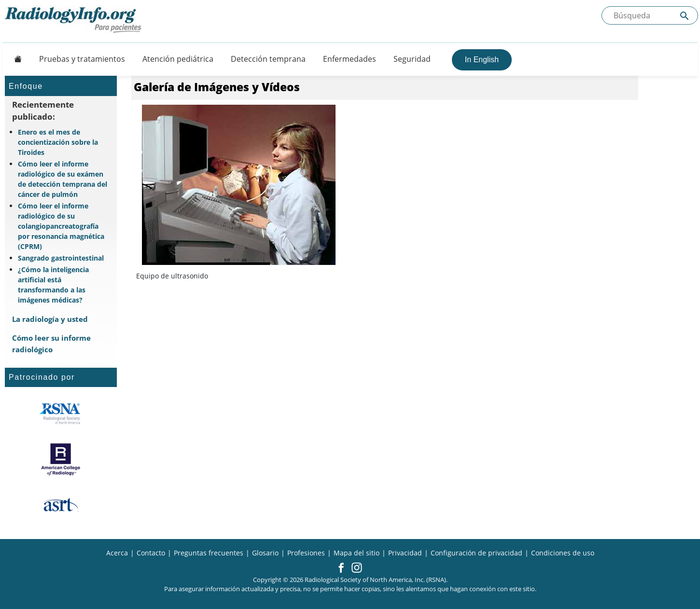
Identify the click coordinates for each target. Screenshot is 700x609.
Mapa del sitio (357, 553)
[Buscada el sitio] (650, 15)
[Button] (15, 59)
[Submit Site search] (685, 16)
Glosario (265, 553)
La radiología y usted (50, 319)
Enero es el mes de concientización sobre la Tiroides (58, 142)
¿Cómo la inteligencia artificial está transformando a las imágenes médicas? (53, 285)
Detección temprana (268, 59)
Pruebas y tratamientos (82, 59)
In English (482, 60)
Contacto (151, 553)
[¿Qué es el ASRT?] (61, 505)
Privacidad (405, 553)
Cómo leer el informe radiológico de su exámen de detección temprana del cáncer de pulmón (63, 179)
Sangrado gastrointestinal (61, 258)
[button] (341, 568)
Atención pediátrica (178, 59)
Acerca (117, 553)
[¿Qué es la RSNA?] (61, 414)
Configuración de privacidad (476, 553)
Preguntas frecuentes (209, 553)
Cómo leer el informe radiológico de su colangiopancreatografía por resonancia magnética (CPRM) (61, 226)
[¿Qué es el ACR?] (61, 459)
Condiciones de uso (563, 553)
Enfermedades (350, 59)
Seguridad (412, 59)
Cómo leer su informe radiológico (51, 343)
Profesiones (306, 553)
